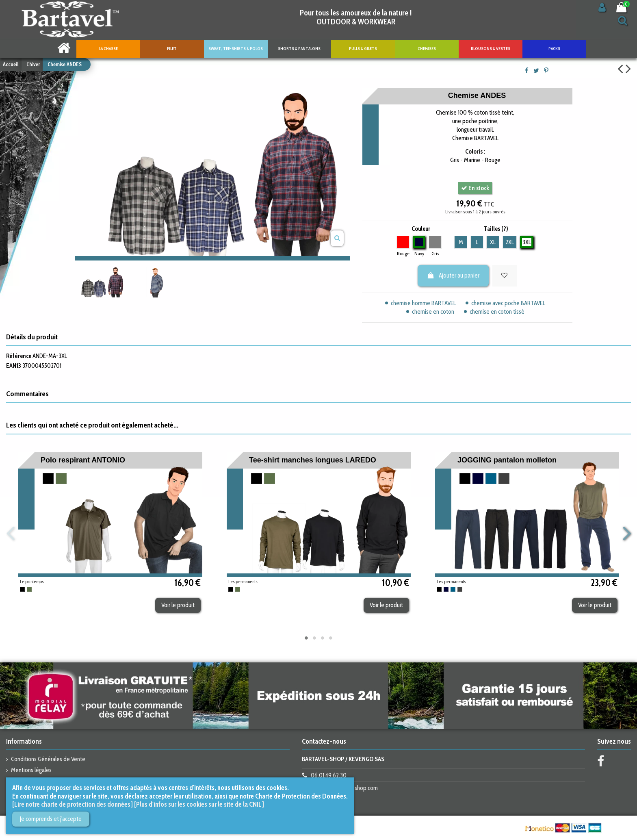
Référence (19, 356)
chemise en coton (433, 312)
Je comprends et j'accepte (51, 819)
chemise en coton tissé (497, 312)
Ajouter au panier (453, 276)
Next (626, 534)
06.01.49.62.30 (329, 775)
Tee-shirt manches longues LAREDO (313, 460)
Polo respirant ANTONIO (83, 460)
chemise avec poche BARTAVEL (508, 303)
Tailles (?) (496, 229)
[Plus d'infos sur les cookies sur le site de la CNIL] (199, 804)
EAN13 (14, 366)
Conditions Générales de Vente (48, 759)
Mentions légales (31, 770)
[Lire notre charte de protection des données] (73, 804)
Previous (11, 534)
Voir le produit (178, 605)
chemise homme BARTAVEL (423, 303)
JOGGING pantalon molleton (507, 460)
